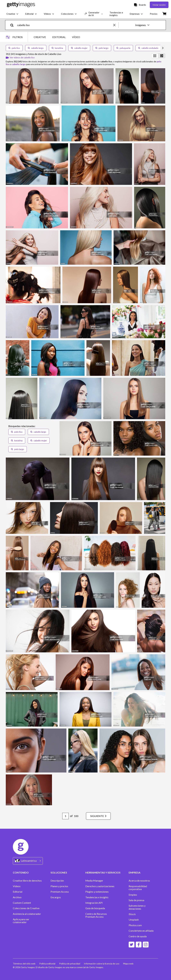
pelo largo (102, 48)
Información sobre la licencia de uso (102, 964)
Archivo (17, 897)
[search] (13, 25)
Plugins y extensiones (97, 892)
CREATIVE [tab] (40, 37)
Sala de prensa (136, 900)
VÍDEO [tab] (76, 37)
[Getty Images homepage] (21, 5)
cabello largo (36, 48)
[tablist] (57, 37)
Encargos (56, 897)
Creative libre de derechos (27, 881)
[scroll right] (163, 48)
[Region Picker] (28, 861)
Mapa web (128, 964)
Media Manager (94, 881)
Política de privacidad (70, 964)
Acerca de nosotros (139, 881)
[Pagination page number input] (65, 816)
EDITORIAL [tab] (59, 37)
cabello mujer (79, 48)
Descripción (57, 881)
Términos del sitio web (24, 964)
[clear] (116, 25)
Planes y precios (59, 886)
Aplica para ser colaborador (21, 921)
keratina (57, 48)
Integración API (94, 903)
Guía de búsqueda (95, 908)
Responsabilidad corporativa (138, 888)
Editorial (18, 892)
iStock (132, 914)
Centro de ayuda (138, 936)
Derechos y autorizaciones (100, 886)
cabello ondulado (148, 48)
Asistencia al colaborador (27, 914)
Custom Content (22, 903)
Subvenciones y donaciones (137, 907)
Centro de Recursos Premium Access (96, 915)
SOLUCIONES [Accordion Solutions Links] (59, 872)
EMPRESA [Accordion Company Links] (135, 872)
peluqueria (123, 48)
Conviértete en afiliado (141, 931)
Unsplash (134, 920)
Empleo (133, 895)
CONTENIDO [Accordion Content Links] (21, 872)
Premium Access (60, 892)
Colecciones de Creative (26, 908)
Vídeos (17, 886)
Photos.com (135, 925)
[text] (65, 25)
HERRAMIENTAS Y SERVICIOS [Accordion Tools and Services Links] (103, 872)
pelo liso (14, 48)
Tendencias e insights (97, 897)
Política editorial (47, 964)
